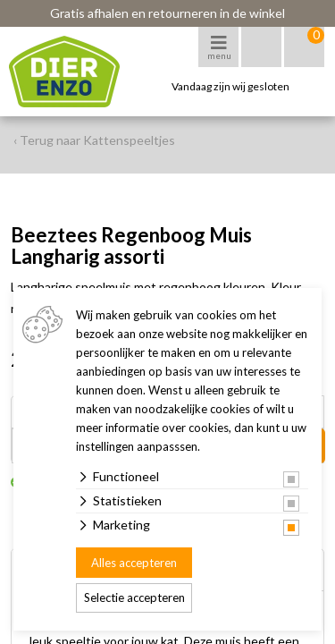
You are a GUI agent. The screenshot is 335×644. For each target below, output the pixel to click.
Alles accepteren (134, 563)
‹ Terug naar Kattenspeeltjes (94, 140)
